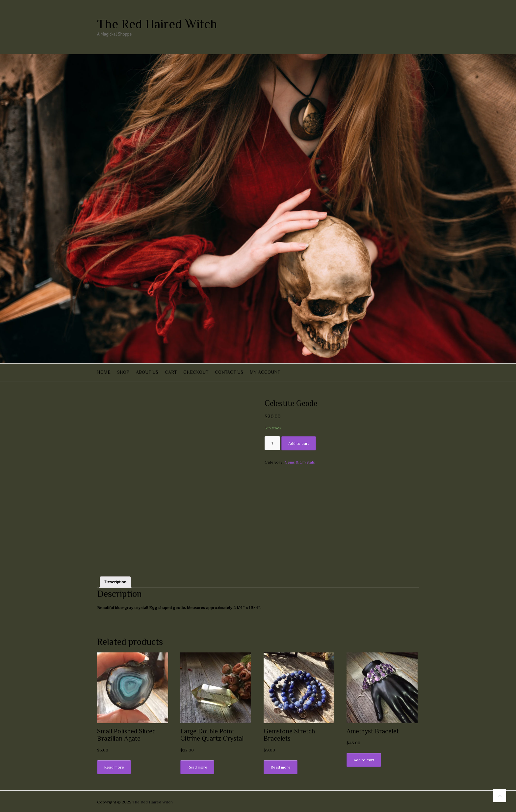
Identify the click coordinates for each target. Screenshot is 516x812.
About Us (147, 372)
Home (104, 372)
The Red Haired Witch (157, 24)
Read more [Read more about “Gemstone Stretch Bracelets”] (281, 767)
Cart (171, 372)
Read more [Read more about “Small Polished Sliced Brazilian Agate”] (114, 767)
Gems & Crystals (300, 462)
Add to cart (299, 443)
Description (115, 582)
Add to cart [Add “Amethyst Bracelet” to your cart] (364, 760)
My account (265, 372)
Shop (123, 372)
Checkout (196, 372)
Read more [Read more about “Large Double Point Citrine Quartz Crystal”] (197, 767)
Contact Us (229, 372)
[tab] (115, 582)
